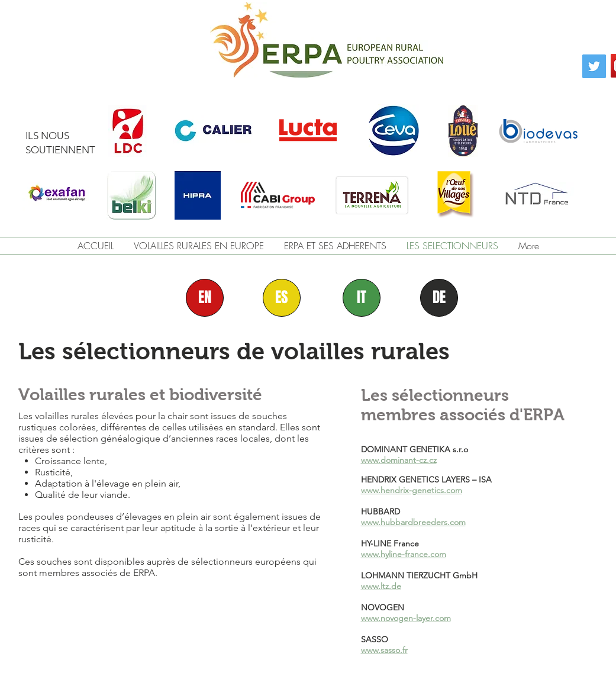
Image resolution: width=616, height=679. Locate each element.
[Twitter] (594, 66)
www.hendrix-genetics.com (412, 490)
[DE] (439, 298)
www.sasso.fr (384, 650)
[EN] (205, 298)
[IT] (362, 298)
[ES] (282, 298)
